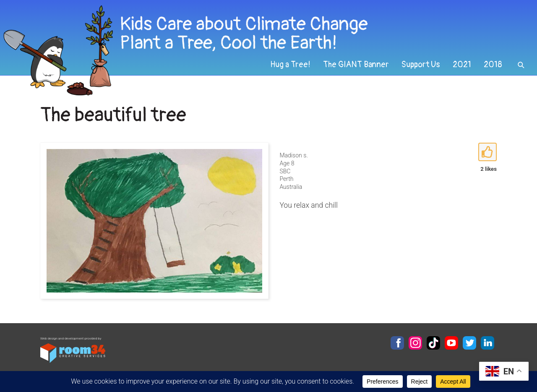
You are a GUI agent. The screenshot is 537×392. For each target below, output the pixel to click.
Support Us (421, 65)
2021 (462, 65)
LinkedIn (487, 343)
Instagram (415, 343)
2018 (493, 65)
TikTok (433, 343)
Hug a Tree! (290, 65)
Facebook (397, 343)
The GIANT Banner (356, 65)
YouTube (451, 343)
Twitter (469, 343)
